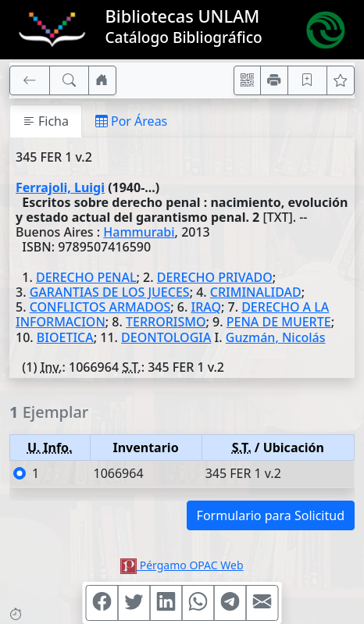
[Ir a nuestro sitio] (102, 80)
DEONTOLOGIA (166, 337)
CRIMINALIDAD (256, 292)
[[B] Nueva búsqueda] (70, 80)
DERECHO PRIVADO (215, 277)
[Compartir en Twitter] (134, 603)
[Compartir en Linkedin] (166, 603)
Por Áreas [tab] (131, 121)
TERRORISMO (166, 322)
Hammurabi (139, 232)
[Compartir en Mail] (262, 603)
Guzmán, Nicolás (276, 337)
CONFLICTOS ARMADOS (100, 307)
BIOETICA (65, 337)
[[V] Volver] (30, 80)
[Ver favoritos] (341, 80)
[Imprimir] (274, 80)
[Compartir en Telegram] (230, 603)
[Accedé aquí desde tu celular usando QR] (248, 80)
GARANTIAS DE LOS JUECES (110, 292)
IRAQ (205, 307)
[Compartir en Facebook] (102, 603)
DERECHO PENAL (86, 277)
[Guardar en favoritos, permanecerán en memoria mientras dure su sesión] (308, 80)
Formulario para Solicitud (271, 515)
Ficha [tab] (46, 121)
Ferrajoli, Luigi (60, 187)
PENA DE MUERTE (279, 322)
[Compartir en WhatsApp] (198, 603)
